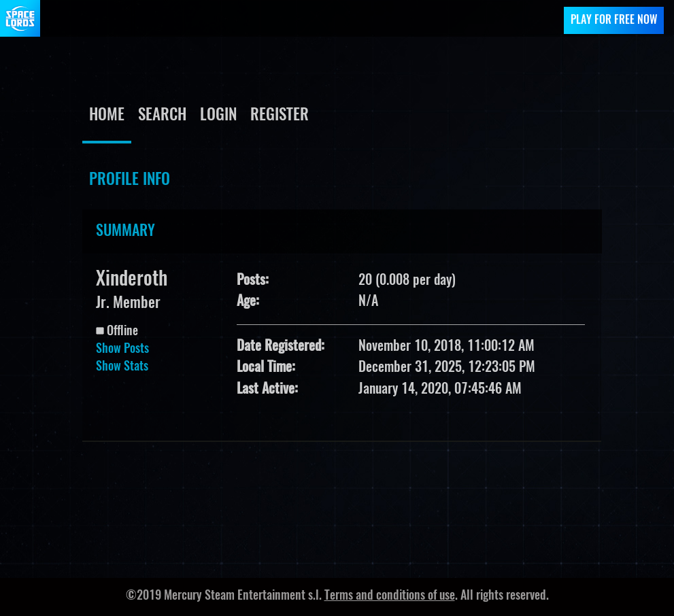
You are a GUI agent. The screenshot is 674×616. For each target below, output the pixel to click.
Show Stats (122, 367)
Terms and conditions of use (390, 596)
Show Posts (122, 349)
